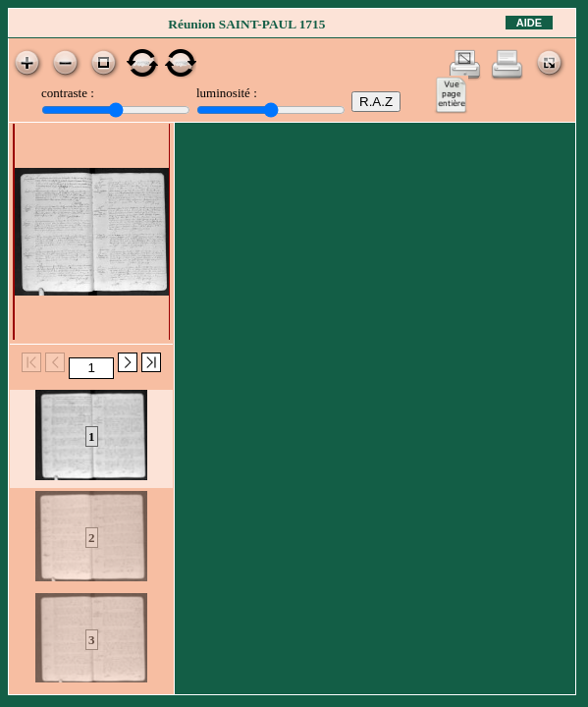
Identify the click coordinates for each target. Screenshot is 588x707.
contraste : (68, 93)
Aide (529, 23)
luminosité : (227, 93)
